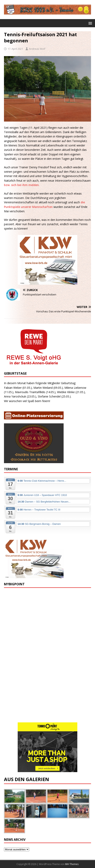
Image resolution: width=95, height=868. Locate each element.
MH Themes (72, 864)
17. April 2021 (15, 49)
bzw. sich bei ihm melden (21, 185)
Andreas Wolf (37, 49)
